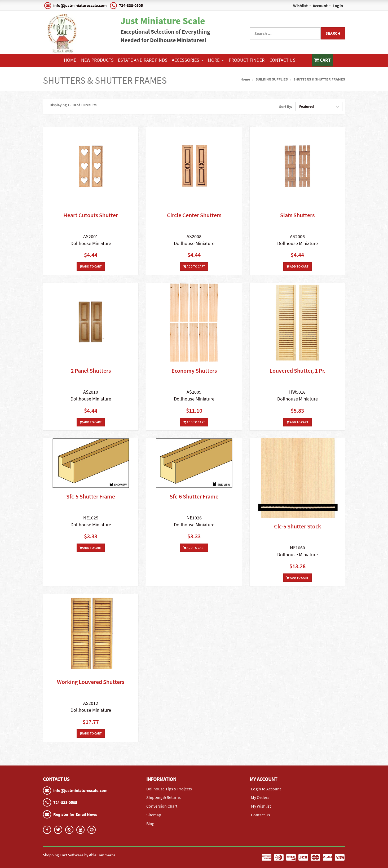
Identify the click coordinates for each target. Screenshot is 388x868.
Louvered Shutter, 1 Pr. (297, 371)
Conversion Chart (162, 806)
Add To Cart (91, 266)
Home (70, 60)
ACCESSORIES (188, 60)
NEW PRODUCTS (97, 60)
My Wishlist (261, 806)
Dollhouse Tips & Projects (169, 789)
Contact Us (283, 60)
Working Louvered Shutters (91, 682)
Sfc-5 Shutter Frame (91, 496)
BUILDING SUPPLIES (272, 79)
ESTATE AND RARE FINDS (143, 60)
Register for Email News (75, 814)
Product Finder (247, 60)
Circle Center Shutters (194, 215)
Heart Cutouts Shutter (91, 215)
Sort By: (286, 106)
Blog (150, 824)
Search (333, 33)
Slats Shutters (297, 215)
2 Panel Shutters (91, 371)
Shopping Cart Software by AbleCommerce (79, 855)
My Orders (260, 797)
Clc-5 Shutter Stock (297, 526)
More (216, 60)
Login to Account (266, 789)
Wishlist (300, 6)
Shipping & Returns (164, 797)
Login (338, 6)
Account (320, 6)
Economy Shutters (194, 371)
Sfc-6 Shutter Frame (194, 496)
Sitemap (154, 815)
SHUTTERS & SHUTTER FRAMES (319, 79)
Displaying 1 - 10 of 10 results (73, 105)
